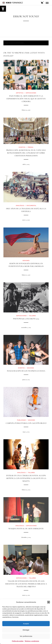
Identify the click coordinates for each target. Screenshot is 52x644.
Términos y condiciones (32, 641)
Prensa (31, 147)
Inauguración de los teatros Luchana (26, 371)
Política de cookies (18, 641)
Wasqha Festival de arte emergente (26, 529)
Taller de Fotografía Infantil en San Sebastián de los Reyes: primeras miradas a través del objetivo (26, 584)
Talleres (32, 316)
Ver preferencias (26, 636)
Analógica (20, 206)
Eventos (22, 147)
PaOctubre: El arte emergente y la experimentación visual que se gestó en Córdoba (26, 99)
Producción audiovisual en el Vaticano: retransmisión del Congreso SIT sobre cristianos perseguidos (26, 153)
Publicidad (21, 420)
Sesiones (26, 261)
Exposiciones (31, 93)
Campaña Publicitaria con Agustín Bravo (26, 423)
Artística (20, 93)
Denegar (26, 630)
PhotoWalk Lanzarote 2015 (26, 319)
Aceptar (26, 624)
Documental (31, 206)
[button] (3, 9)
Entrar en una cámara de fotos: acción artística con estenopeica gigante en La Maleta (26, 478)
